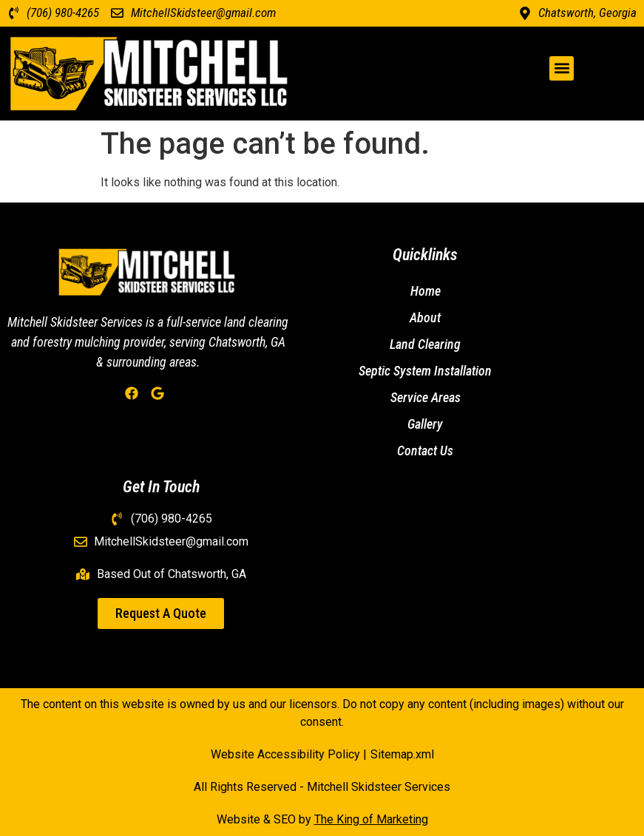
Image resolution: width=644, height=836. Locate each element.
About (425, 317)
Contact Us (425, 451)
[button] (562, 68)
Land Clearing (425, 344)
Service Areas (426, 397)
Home (426, 291)
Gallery (425, 424)
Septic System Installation (425, 371)
